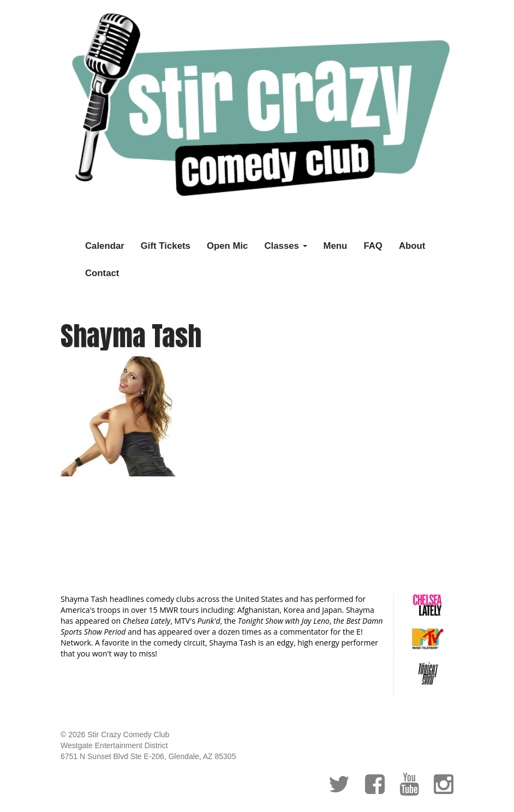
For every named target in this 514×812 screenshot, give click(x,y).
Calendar (105, 246)
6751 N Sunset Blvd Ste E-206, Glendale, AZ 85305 (148, 756)
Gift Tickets (166, 246)
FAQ (373, 246)
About (412, 246)
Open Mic (228, 246)
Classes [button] (285, 246)
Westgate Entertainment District (114, 745)
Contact (102, 273)
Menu (336, 246)
